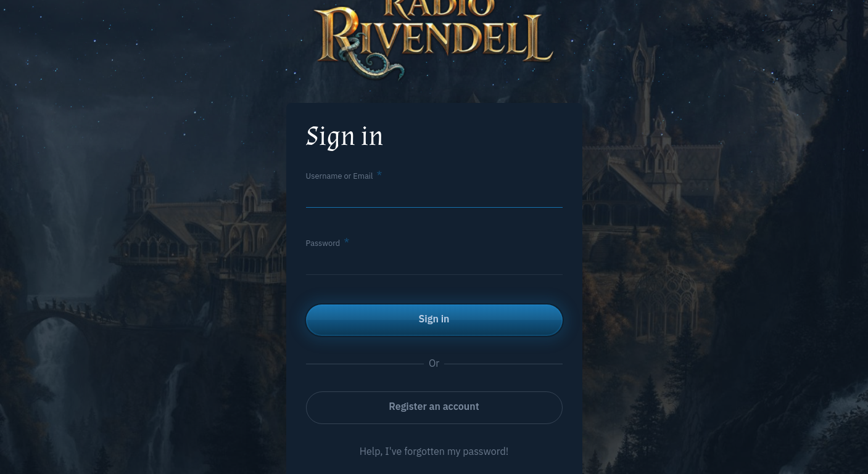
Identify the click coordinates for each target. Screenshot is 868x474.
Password (323, 243)
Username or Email (340, 176)
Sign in (434, 319)
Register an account (434, 406)
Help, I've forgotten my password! (434, 451)
